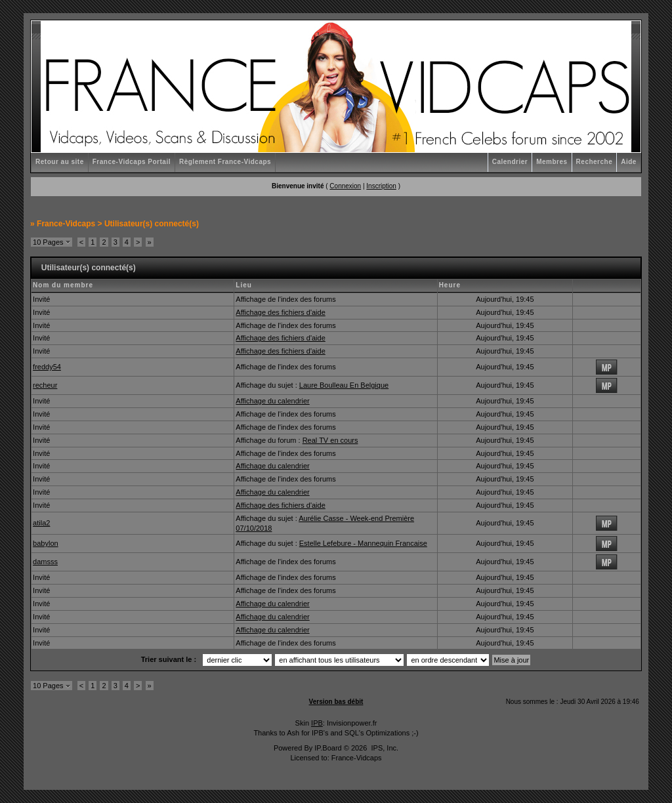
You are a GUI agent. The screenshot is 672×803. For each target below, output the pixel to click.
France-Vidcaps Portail (132, 162)
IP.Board (328, 748)
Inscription (381, 186)
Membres (552, 162)
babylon (46, 543)
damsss (45, 562)
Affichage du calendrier (272, 401)
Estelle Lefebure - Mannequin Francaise (363, 543)
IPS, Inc (384, 748)
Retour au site (60, 162)
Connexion (345, 186)
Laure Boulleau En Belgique (344, 385)
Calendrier (510, 162)
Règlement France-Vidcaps (225, 162)
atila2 (41, 523)
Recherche (595, 162)
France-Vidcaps (66, 224)
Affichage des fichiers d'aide (280, 312)
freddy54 (47, 367)
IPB (317, 723)
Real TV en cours (330, 440)
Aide (629, 162)
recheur (45, 385)
